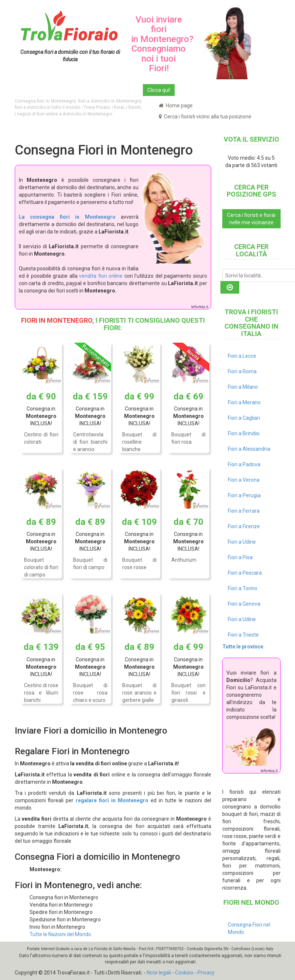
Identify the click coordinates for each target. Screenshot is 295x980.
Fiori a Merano (244, 402)
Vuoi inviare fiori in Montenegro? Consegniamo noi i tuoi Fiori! (162, 44)
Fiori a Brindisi (244, 433)
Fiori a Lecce (242, 356)
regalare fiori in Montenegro (112, 800)
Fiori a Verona (244, 480)
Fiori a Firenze (244, 526)
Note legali (159, 973)
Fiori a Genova (244, 604)
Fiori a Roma (242, 371)
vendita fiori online (101, 276)
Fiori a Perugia (244, 495)
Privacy (206, 973)
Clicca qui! (159, 90)
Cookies (184, 973)
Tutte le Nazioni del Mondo (60, 934)
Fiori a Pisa (240, 557)
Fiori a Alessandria (249, 449)
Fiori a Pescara (245, 573)
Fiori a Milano (243, 387)
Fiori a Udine (242, 542)
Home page (176, 105)
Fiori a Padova (244, 464)
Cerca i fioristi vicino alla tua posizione (205, 117)
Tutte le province (243, 647)
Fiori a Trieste (243, 635)
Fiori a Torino (243, 588)
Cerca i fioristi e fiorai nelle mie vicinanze (251, 219)
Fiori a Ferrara (244, 511)
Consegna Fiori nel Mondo (249, 928)
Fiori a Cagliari (244, 418)
